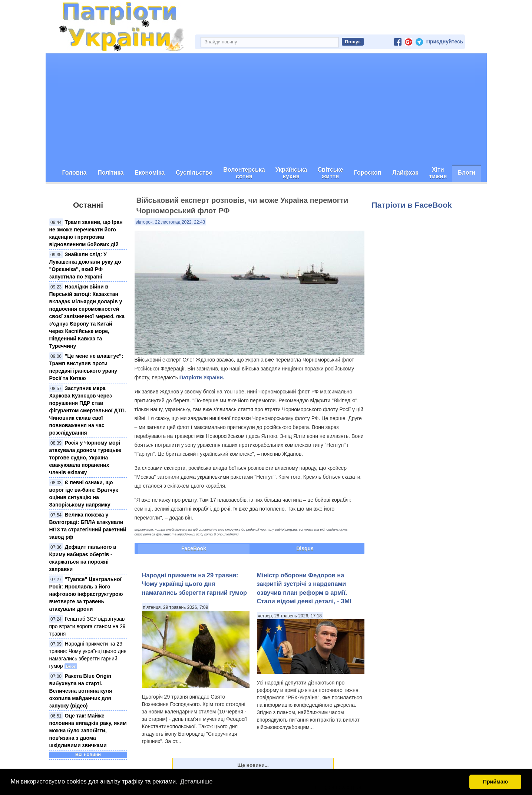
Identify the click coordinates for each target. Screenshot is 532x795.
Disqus (305, 548)
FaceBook (194, 548)
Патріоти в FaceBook (412, 205)
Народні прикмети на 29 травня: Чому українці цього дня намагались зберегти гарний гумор (195, 584)
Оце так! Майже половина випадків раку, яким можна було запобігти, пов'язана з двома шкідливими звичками (88, 730)
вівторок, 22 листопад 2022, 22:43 (171, 222)
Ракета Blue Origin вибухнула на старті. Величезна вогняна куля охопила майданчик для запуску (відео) (81, 691)
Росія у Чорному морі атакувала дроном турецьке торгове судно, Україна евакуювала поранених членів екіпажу (85, 458)
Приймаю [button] (495, 782)
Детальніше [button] (196, 781)
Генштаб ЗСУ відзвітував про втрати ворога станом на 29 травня (87, 626)
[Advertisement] (266, 109)
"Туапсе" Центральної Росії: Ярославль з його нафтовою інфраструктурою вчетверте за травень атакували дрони (86, 594)
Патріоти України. (202, 377)
